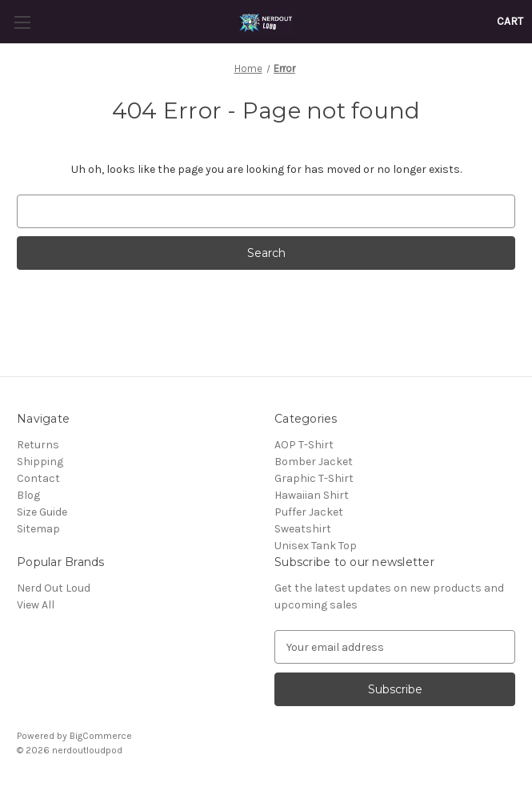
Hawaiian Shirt (312, 495)
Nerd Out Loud (54, 588)
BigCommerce (101, 736)
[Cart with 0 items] (510, 21)
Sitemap (38, 529)
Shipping (40, 462)
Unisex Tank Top (316, 546)
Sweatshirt (303, 529)
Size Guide (42, 512)
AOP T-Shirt (304, 445)
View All (36, 605)
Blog (28, 495)
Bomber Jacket (314, 462)
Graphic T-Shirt (314, 478)
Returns (38, 445)
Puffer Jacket (309, 512)
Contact (38, 478)
